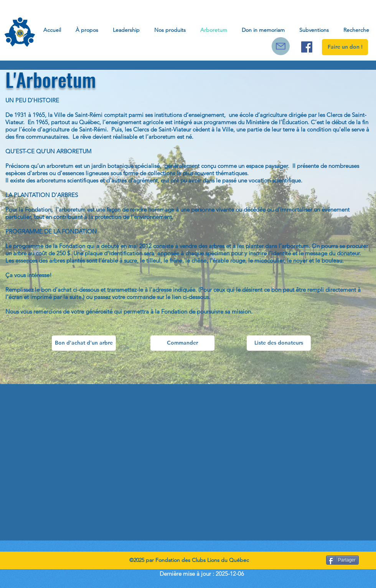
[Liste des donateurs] (279, 343)
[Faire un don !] (345, 47)
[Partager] (342, 560)
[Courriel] (281, 46)
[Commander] (182, 343)
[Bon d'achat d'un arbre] (84, 343)
